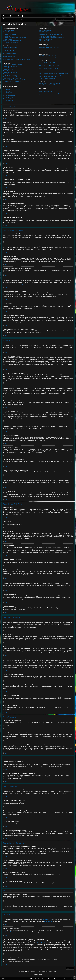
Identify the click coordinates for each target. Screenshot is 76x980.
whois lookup (40, 943)
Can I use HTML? (7, 90)
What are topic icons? (8, 100)
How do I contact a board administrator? (48, 96)
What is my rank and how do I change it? (13, 58)
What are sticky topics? (8, 97)
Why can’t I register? (8, 33)
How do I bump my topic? (9, 83)
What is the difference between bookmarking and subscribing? (53, 74)
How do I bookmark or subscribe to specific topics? (51, 75)
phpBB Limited (46, 920)
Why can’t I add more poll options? (11, 71)
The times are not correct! (9, 50)
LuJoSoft (54, 972)
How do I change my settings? (10, 47)
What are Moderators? (44, 32)
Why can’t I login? (7, 36)
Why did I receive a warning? (10, 77)
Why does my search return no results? (48, 64)
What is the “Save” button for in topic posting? (14, 80)
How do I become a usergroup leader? (48, 36)
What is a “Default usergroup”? (46, 39)
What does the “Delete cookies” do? (11, 42)
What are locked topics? (9, 99)
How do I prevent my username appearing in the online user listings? (19, 49)
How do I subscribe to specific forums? (48, 77)
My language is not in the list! (10, 53)
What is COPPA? (7, 32)
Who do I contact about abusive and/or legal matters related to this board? (54, 94)
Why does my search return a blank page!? (49, 65)
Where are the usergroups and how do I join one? (51, 35)
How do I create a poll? (8, 69)
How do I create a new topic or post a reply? (13, 65)
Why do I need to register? (9, 30)
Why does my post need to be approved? (13, 81)
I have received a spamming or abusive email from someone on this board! (55, 50)
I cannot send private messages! (46, 46)
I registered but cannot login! (10, 35)
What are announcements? (9, 96)
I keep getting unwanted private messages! (49, 47)
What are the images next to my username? (13, 55)
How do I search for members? (46, 67)
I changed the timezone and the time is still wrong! (15, 52)
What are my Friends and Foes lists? (47, 56)
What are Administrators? (45, 30)
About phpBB (48, 921)
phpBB (24, 284)
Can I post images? (8, 93)
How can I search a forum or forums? (48, 62)
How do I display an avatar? (10, 56)
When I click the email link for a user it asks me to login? (16, 60)
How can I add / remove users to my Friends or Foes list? (52, 57)
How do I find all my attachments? (47, 85)
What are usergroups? (44, 33)
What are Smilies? (7, 91)
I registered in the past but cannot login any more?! (15, 38)
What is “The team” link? (44, 41)
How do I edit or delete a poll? (10, 72)
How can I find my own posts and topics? (48, 68)
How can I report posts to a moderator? (12, 78)
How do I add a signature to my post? (12, 68)
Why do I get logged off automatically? (12, 41)
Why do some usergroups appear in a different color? (51, 38)
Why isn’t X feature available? (46, 92)
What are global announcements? (11, 94)
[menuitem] (13, 16)
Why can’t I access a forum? (10, 74)
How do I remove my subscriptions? (47, 78)
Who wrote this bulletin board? (46, 90)
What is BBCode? (7, 88)
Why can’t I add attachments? (10, 75)
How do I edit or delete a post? (10, 66)
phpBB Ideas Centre (8, 932)
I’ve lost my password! (8, 39)
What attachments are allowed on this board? (49, 83)
